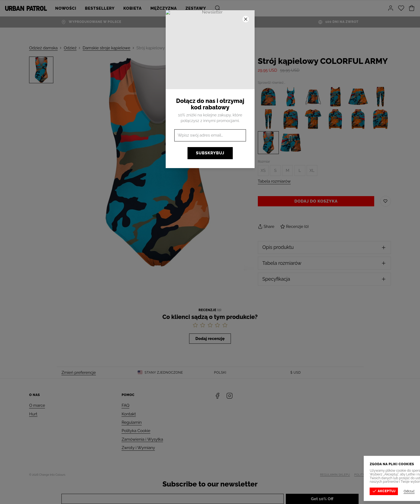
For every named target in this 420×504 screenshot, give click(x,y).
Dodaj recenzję (210, 339)
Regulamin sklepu (335, 475)
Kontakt (129, 414)
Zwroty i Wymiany (138, 448)
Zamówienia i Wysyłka (142, 439)
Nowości (66, 8)
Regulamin (132, 422)
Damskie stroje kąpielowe (107, 48)
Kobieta (133, 8)
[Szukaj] (218, 8)
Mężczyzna (164, 8)
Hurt (33, 414)
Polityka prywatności (373, 475)
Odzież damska (43, 48)
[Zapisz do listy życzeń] (386, 201)
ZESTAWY (196, 8)
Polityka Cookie (136, 431)
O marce (37, 405)
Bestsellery (100, 8)
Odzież (70, 48)
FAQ (125, 405)
